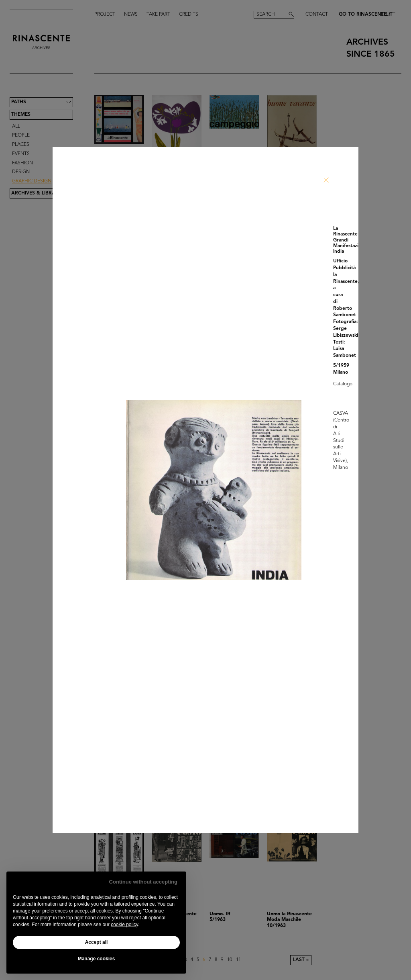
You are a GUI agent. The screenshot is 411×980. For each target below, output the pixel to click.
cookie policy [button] (124, 925)
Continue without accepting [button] (143, 882)
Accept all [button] (97, 942)
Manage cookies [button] (97, 959)
